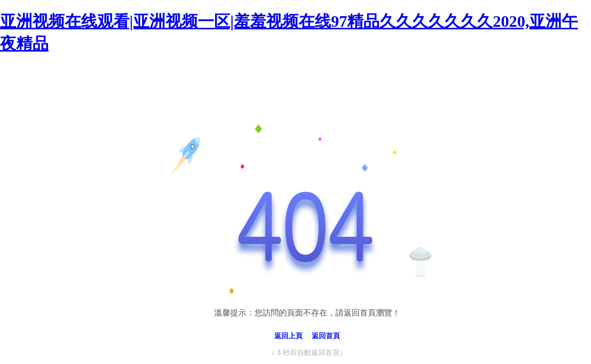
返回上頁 (288, 336)
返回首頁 (326, 336)
